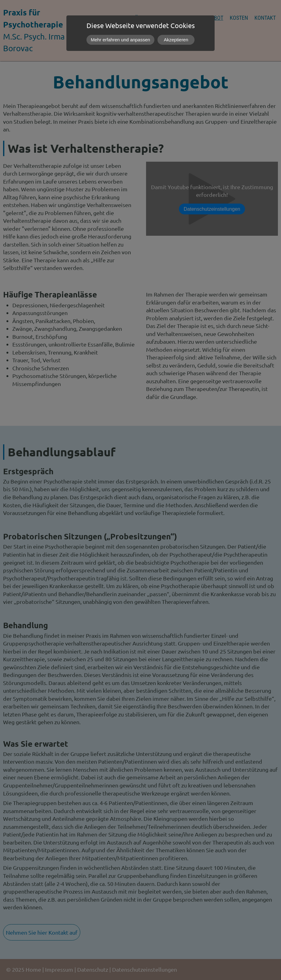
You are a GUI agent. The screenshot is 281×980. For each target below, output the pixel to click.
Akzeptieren (176, 40)
